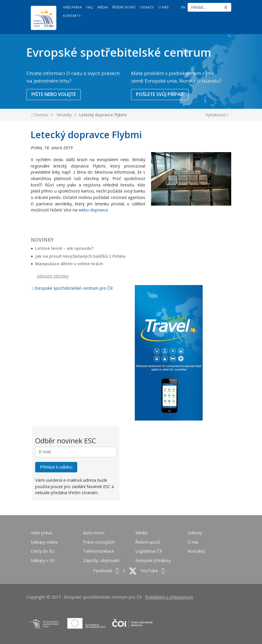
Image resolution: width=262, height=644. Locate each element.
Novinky (64, 115)
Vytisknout (217, 115)
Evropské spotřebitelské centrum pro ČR (72, 288)
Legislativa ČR (149, 551)
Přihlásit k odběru (56, 467)
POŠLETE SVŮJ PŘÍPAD (160, 94)
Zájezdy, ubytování (101, 560)
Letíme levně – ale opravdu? (64, 248)
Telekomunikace (99, 551)
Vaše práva (72, 7)
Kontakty (72, 16)
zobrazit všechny (53, 276)
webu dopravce (93, 210)
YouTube (153, 571)
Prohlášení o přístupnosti (169, 597)
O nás (164, 7)
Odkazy (147, 7)
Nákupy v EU (43, 560)
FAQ (90, 7)
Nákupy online (44, 542)
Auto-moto (94, 533)
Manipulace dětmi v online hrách (69, 264)
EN (183, 7)
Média (103, 7)
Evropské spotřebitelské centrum (119, 52)
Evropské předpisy (153, 560)
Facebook (106, 571)
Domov (40, 115)
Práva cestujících (99, 542)
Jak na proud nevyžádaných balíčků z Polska (80, 256)
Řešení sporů (124, 7)
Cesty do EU (43, 551)
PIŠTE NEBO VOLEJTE (54, 94)
